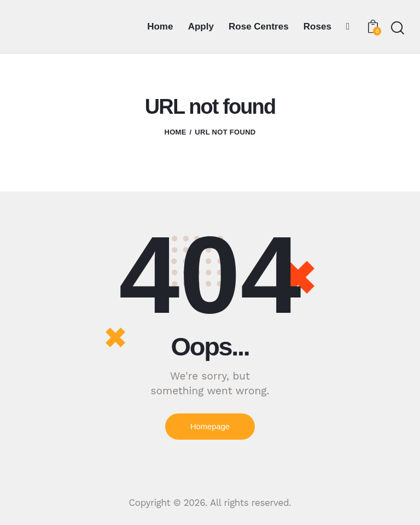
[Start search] (397, 28)
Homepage (210, 426)
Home (175, 132)
